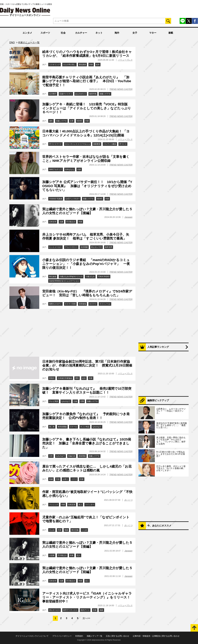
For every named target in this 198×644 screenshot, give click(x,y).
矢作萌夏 (84, 247)
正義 (75, 401)
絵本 (98, 65)
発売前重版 (62, 427)
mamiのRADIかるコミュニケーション (64, 281)
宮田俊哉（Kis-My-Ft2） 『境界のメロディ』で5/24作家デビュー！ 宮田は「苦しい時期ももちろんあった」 (87, 293)
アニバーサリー (71, 247)
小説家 (52, 555)
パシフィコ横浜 (110, 144)
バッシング (54, 505)
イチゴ (74, 479)
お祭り (65, 479)
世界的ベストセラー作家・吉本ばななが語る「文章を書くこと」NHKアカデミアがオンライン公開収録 (86, 159)
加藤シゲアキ (105, 94)
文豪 (61, 222)
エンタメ (27, 33)
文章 (72, 121)
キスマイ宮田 (70, 304)
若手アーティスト (70, 610)
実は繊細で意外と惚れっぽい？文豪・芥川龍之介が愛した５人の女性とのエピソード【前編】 (87, 570)
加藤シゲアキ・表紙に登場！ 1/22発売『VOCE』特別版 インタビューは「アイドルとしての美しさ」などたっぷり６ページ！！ (87, 108)
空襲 (82, 401)
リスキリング (55, 65)
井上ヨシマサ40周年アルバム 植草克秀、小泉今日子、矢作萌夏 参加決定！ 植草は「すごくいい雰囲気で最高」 (86, 236)
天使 (58, 479)
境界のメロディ (55, 304)
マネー (153, 33)
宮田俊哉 (82, 304)
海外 (117, 33)
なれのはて (66, 401)
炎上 (80, 505)
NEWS (79, 121)
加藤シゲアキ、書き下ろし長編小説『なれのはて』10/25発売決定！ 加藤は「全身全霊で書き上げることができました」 (87, 443)
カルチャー (81, 33)
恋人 (79, 555)
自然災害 (72, 505)
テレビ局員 (54, 401)
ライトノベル (105, 304)
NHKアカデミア (55, 169)
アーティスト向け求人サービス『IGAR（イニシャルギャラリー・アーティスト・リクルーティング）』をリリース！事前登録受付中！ (87, 597)
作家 (91, 65)
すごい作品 (85, 427)
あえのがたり (81, 94)
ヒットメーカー (55, 247)
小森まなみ (90, 277)
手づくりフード (55, 144)
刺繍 (51, 479)
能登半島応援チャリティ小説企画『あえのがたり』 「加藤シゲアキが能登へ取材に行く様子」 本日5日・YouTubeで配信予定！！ (87, 81)
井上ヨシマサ (96, 247)
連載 (171, 33)
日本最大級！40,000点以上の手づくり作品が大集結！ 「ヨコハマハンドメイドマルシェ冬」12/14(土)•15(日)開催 (86, 133)
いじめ (84, 530)
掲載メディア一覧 (95, 636)
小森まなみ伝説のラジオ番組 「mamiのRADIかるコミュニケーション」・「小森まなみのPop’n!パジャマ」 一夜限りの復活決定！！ (86, 264)
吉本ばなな (70, 169)
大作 (51, 456)
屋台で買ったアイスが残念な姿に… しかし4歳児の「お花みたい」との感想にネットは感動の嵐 (87, 468)
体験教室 (97, 144)
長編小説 (72, 456)
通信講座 (82, 65)
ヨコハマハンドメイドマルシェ (77, 144)
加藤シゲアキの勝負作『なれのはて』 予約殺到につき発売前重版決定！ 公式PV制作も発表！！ (86, 416)
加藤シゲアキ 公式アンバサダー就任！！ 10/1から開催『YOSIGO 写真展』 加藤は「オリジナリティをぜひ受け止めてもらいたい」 (87, 186)
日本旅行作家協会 (65, 378)
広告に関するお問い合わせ (118, 636)
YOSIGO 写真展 (56, 199)
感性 (51, 121)
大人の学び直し (69, 65)
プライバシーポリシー (62, 636)
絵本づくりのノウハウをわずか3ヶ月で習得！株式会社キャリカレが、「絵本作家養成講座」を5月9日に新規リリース (87, 54)
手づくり (123, 144)
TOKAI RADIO (104, 277)
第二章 (52, 427)
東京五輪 (75, 530)
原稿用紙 (82, 456)
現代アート (85, 610)
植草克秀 (109, 247)
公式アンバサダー (73, 199)
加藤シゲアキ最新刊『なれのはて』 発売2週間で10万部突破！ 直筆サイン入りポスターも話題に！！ (87, 391)
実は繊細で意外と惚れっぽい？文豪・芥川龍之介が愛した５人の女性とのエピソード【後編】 (87, 211)
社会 (63, 33)
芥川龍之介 (71, 222)
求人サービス (55, 610)
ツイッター (90, 505)
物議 (66, 530)
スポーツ (45, 33)
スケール (73, 427)
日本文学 (53, 222)
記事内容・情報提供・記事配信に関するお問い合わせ (156, 636)
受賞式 (52, 378)
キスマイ (93, 304)
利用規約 (79, 636)
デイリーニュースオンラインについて (32, 636)
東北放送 (53, 277)
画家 (101, 610)
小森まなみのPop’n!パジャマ (71, 277)
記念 (84, 378)
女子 (135, 33)
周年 (77, 378)
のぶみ (52, 530)
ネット (99, 33)
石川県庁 (53, 94)
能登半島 (93, 94)
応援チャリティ (66, 94)
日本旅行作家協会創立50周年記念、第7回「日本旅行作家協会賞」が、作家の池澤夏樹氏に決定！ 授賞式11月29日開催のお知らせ (87, 365)
